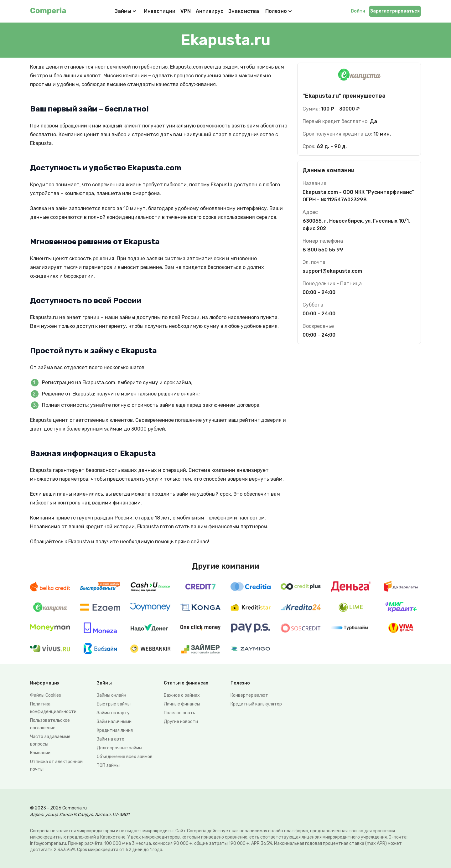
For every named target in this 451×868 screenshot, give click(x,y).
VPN (186, 11)
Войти (358, 11)
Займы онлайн (111, 695)
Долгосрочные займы (119, 748)
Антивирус (210, 11)
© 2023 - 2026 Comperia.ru (58, 808)
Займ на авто (111, 739)
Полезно (279, 11)
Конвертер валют (249, 695)
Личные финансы (182, 704)
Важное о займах (182, 695)
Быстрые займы (114, 704)
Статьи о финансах (186, 683)
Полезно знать (179, 713)
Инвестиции (160, 11)
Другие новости (181, 722)
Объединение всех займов (125, 757)
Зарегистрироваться (395, 11)
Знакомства (244, 11)
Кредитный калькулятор (256, 704)
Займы (123, 11)
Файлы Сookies (46, 695)
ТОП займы (108, 765)
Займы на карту (113, 713)
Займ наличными (114, 722)
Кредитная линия (115, 730)
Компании (40, 753)
